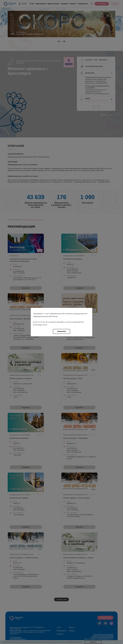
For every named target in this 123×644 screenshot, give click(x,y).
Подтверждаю (61, 331)
